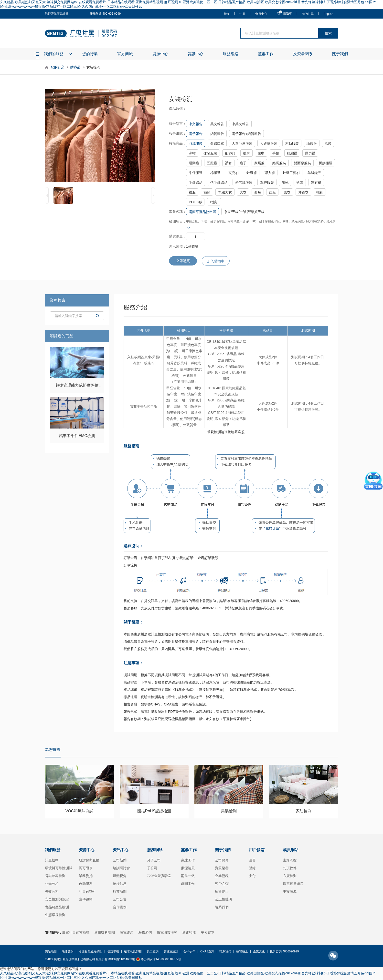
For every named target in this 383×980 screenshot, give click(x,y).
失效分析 (52, 891)
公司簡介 (222, 860)
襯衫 (320, 192)
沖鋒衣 (303, 192)
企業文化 (259, 951)
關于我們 (340, 54)
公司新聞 (120, 860)
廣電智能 (189, 932)
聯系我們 (222, 907)
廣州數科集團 (105, 932)
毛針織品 (196, 183)
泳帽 (192, 153)
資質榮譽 (222, 868)
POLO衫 (195, 202)
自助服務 (86, 884)
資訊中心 (195, 54)
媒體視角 (120, 876)
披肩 (246, 153)
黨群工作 (266, 54)
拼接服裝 (326, 163)
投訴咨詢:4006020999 (284, 951)
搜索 (328, 33)
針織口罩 (217, 143)
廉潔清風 (188, 868)
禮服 (192, 192)
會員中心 (261, 14)
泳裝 (328, 143)
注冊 (242, 14)
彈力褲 (270, 173)
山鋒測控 (290, 860)
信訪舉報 (113, 951)
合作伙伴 (189, 951)
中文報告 (196, 124)
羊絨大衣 (225, 192)
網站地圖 (51, 951)
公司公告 (120, 899)
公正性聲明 (223, 899)
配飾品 (230, 153)
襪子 (243, 163)
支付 (252, 876)
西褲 (258, 192)
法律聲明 (68, 951)
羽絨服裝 (196, 143)
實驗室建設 (171, 951)
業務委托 (86, 876)
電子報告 (196, 134)
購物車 (287, 13)
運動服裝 (292, 143)
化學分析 (52, 884)
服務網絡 (231, 54)
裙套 (300, 183)
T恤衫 (214, 202)
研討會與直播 (89, 860)
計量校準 (52, 860)
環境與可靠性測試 (59, 868)
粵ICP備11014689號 (122, 959)
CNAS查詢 (207, 951)
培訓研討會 (121, 868)
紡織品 (75, 67)
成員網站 (291, 850)
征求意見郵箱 (133, 951)
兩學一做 (188, 876)
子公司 (152, 868)
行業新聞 (120, 891)
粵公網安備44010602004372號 (161, 959)
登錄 (226, 14)
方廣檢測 (290, 876)
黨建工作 (188, 860)
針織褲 (252, 173)
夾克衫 (234, 173)
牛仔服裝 (196, 173)
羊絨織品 (314, 173)
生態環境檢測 (55, 915)
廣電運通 (127, 932)
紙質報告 (217, 134)
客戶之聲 (222, 884)
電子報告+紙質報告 (246, 134)
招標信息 (120, 884)
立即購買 (183, 261)
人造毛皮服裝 (242, 143)
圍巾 (261, 153)
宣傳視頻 (86, 899)
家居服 (259, 163)
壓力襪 (310, 153)
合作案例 (120, 907)
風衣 (287, 192)
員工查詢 (153, 951)
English (328, 14)
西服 (272, 192)
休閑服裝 (210, 153)
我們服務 (53, 850)
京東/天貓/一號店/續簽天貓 (244, 212)
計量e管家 (87, 891)
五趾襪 (212, 163)
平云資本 (208, 932)
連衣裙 (316, 183)
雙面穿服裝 (302, 163)
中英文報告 (240, 124)
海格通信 (145, 932)
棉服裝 (215, 173)
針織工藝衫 (291, 173)
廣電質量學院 (293, 884)
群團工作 (188, 884)
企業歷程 (222, 876)
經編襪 (292, 153)
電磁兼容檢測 (55, 876)
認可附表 (86, 868)
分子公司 (154, 860)
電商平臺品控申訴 (202, 212)
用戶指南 (257, 850)
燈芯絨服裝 (244, 183)
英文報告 (217, 124)
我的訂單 (308, 14)
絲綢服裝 (279, 163)
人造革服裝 (269, 143)
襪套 (228, 163)
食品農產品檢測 (57, 907)
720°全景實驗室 (159, 876)
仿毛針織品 (219, 183)
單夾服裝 (267, 183)
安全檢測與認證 (57, 899)
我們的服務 (54, 54)
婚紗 (207, 192)
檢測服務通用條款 (90, 951)
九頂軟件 (290, 868)
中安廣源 (290, 891)
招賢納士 (222, 891)
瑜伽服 (312, 143)
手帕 (276, 153)
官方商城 (125, 54)
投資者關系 (303, 54)
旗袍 (285, 183)
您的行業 (90, 54)
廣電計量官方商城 (76, 932)
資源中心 (160, 54)
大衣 (243, 192)
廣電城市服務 (167, 932)
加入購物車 (216, 261)
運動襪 (194, 163)
